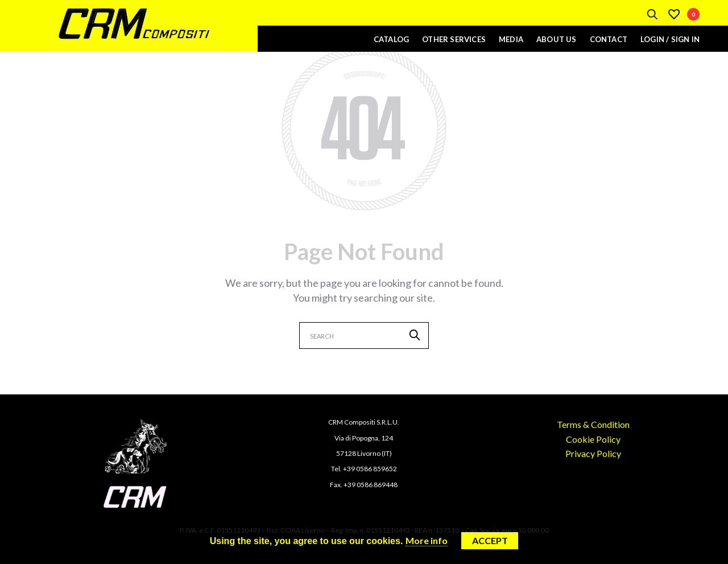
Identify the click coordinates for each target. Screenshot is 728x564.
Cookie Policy (593, 439)
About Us (557, 39)
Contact (609, 39)
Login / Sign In (670, 39)
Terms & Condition (593, 424)
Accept (490, 540)
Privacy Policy (593, 453)
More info (427, 540)
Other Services (454, 39)
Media (511, 39)
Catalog (391, 39)
